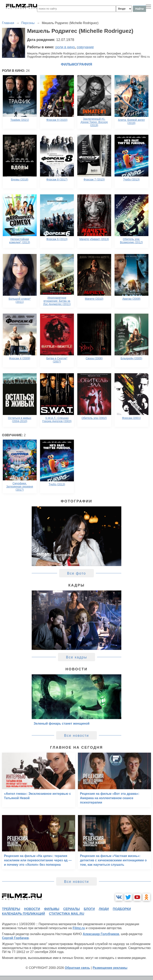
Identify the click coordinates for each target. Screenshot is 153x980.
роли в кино (65, 47)
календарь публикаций (24, 914)
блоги (89, 909)
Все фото (77, 573)
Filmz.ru (79, 928)
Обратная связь (77, 968)
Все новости (77, 736)
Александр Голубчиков (101, 934)
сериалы (71, 909)
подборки (122, 909)
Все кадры (76, 657)
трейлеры (11, 909)
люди (104, 909)
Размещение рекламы (110, 968)
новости (32, 909)
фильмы (52, 909)
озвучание (85, 47)
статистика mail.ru (67, 914)
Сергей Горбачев (15, 938)
